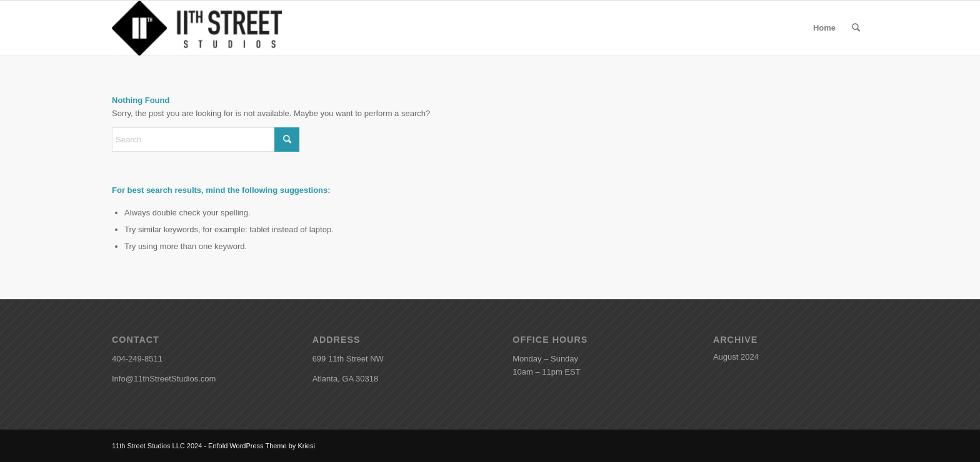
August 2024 (736, 357)
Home (824, 28)
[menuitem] (856, 28)
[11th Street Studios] (197, 28)
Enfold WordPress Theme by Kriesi (262, 446)
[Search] (856, 28)
